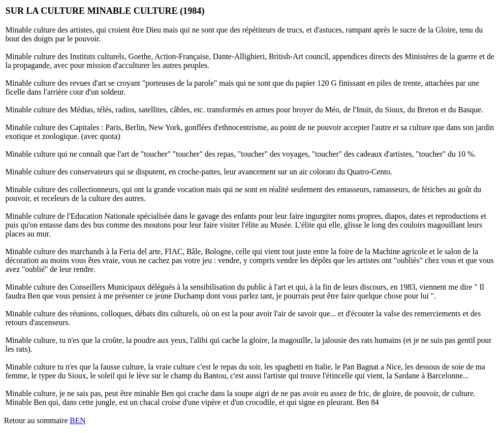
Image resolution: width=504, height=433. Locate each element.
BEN (78, 420)
